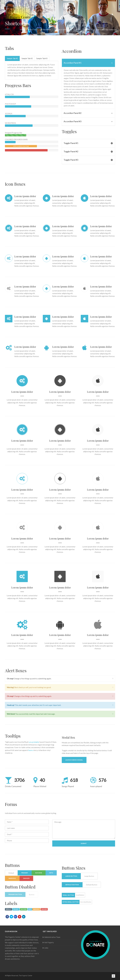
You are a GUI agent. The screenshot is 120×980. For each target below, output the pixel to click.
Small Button (68, 895)
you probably (34, 742)
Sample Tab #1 (12, 58)
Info (51, 873)
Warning (12, 878)
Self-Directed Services (107, 30)
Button (32, 895)
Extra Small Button (71, 902)
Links (78, 30)
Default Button (72, 885)
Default (11, 873)
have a (31, 750)
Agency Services (64, 30)
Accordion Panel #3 (88, 121)
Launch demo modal (74, 760)
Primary (25, 873)
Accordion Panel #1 (88, 63)
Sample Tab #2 (27, 58)
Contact (88, 30)
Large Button (71, 876)
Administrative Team (52, 937)
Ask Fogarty (49, 942)
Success (39, 873)
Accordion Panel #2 (88, 113)
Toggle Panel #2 (88, 151)
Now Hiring (47, 30)
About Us (33, 30)
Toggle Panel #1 (88, 143)
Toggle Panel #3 (88, 160)
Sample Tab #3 (42, 58)
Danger (26, 878)
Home (22, 30)
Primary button (15, 894)
